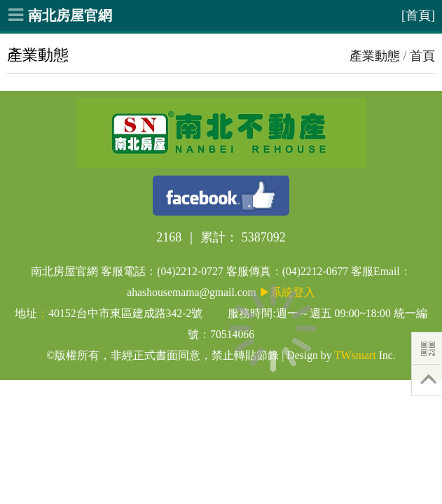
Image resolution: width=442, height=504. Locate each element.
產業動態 (375, 56)
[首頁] (418, 15)
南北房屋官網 (70, 15)
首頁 (422, 56)
